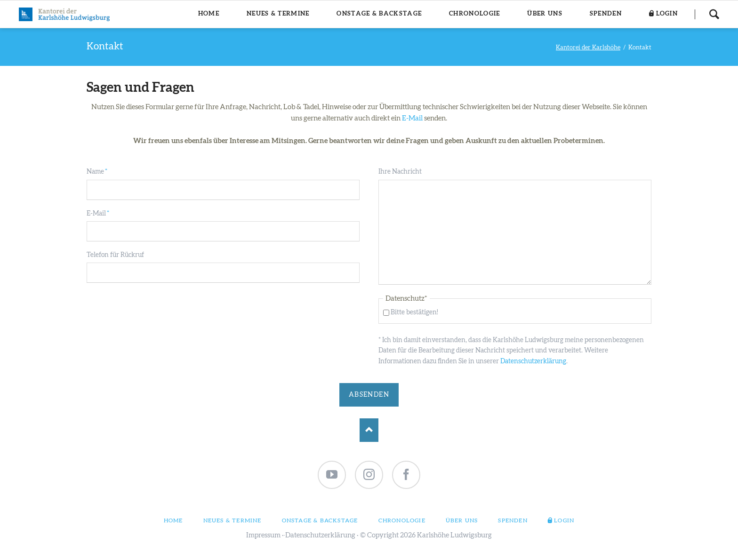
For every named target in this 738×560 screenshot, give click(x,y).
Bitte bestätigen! (414, 312)
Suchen (714, 14)
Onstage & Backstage (320, 520)
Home (173, 520)
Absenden (369, 395)
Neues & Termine (233, 520)
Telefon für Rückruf (115, 255)
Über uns (462, 520)
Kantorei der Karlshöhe (588, 48)
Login (564, 520)
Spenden (513, 520)
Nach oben (369, 430)
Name (102, 171)
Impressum (263, 535)
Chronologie (402, 520)
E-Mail (412, 118)
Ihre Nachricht (400, 172)
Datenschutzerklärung (533, 361)
